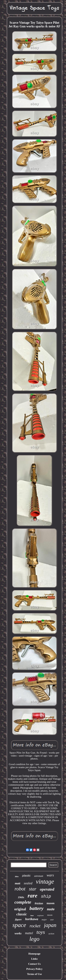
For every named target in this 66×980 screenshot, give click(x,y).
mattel (29, 933)
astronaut (39, 876)
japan (50, 925)
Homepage (34, 954)
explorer (40, 915)
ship (46, 897)
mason (51, 903)
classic (22, 914)
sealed (28, 883)
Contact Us (34, 964)
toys (41, 932)
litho (17, 876)
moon (50, 915)
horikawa (32, 919)
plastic (26, 876)
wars (50, 875)
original (20, 909)
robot (20, 889)
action (51, 934)
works (18, 933)
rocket (35, 926)
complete (23, 902)
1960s (21, 897)
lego (34, 939)
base (32, 915)
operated (47, 889)
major (44, 920)
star (33, 889)
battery (37, 908)
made (51, 909)
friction (39, 903)
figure (18, 919)
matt (18, 883)
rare (32, 896)
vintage (45, 882)
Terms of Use (34, 974)
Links (34, 959)
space (19, 925)
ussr (52, 920)
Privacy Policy (34, 969)
